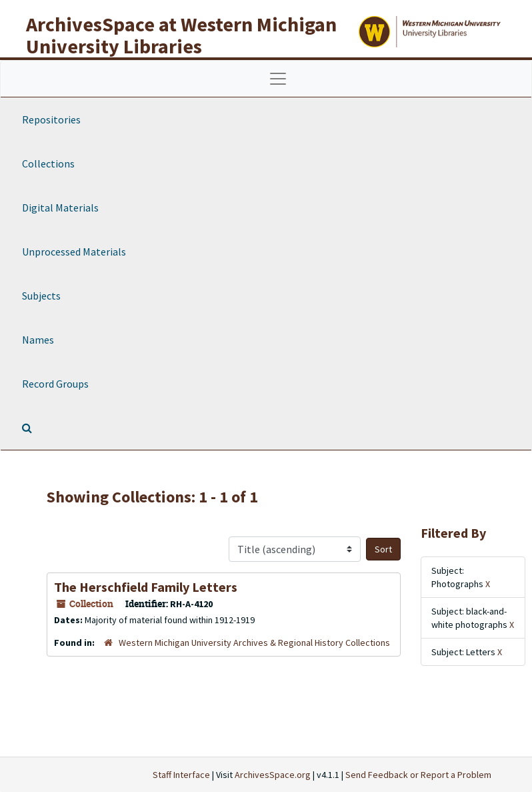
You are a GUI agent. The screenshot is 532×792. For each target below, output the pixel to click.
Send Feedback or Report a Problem (418, 775)
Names (38, 340)
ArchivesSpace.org (273, 775)
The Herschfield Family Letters (146, 587)
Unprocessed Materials (74, 252)
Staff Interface (181, 775)
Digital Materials (60, 208)
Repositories (51, 119)
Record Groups (55, 384)
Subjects (41, 296)
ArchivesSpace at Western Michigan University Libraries (181, 35)
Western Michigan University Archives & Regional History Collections (254, 643)
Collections (48, 163)
